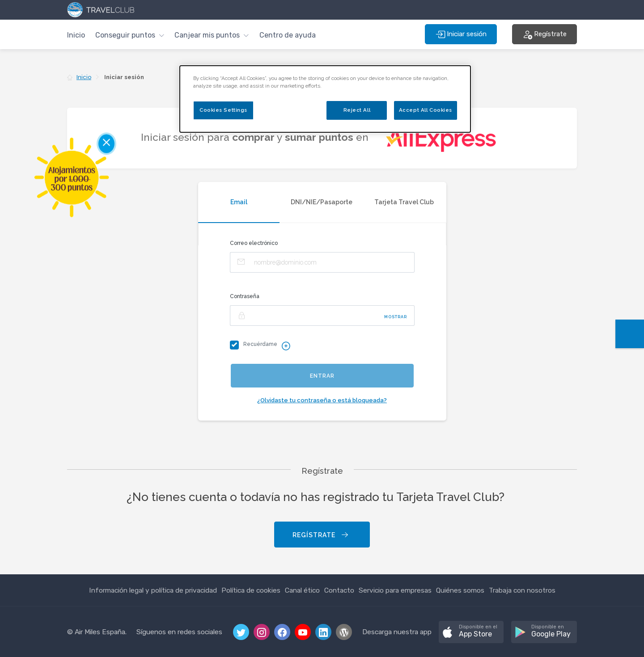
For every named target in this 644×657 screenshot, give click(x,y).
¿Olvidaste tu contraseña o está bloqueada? (322, 400)
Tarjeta (404, 202)
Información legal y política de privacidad (153, 590)
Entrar (322, 376)
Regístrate (321, 535)
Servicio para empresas (395, 590)
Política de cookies (251, 590)
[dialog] (325, 99)
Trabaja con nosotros (522, 590)
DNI (322, 202)
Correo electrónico (254, 243)
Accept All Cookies (426, 110)
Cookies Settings (223, 110)
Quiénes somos (460, 590)
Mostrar (396, 317)
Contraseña (245, 296)
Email (239, 202)
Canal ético (302, 590)
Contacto (339, 590)
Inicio (76, 35)
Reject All (357, 110)
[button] (130, 34)
